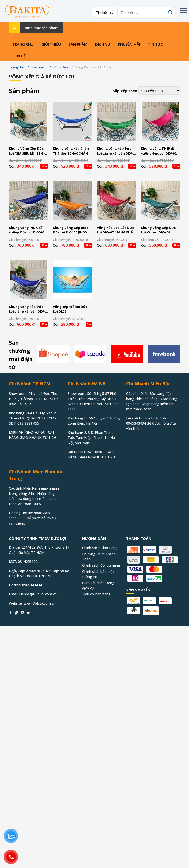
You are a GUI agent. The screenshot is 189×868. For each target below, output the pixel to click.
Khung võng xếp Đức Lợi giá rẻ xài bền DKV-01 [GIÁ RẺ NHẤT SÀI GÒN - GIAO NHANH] (115, 151)
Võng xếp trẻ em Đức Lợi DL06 (70, 309)
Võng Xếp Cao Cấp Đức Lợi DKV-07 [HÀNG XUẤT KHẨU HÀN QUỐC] (116, 230)
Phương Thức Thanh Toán (99, 557)
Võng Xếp (61, 67)
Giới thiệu (51, 44)
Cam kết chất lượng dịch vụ (98, 585)
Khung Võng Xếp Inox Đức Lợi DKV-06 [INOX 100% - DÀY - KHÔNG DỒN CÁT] (71, 230)
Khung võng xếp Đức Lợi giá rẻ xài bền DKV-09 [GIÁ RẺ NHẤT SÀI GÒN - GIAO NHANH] (27, 309)
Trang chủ (23, 44)
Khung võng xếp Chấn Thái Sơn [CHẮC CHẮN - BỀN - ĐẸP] (71, 151)
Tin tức (155, 44)
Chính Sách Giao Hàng (100, 548)
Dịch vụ (103, 44)
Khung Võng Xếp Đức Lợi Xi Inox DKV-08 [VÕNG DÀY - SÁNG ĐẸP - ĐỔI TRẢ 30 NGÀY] (160, 230)
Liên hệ (19, 56)
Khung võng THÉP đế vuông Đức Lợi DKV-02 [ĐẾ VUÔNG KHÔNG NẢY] (159, 151)
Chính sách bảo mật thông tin (98, 574)
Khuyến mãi (129, 44)
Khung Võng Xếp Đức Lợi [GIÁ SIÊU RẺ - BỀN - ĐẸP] (27, 151)
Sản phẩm (78, 44)
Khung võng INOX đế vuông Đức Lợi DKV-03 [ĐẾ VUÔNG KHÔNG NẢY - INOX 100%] (28, 230)
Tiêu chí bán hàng (96, 594)
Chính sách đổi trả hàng (101, 565)
